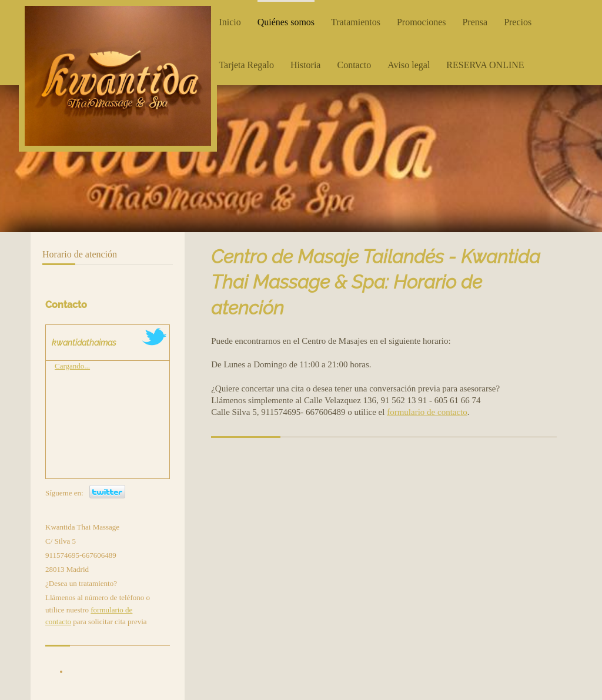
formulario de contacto (427, 412)
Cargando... (72, 366)
